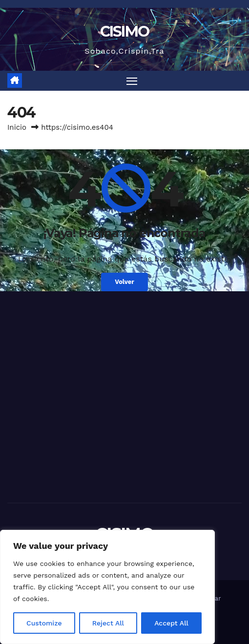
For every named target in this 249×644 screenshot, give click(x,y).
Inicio (17, 127)
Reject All (108, 623)
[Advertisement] (124, 410)
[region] (107, 587)
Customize (44, 623)
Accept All (171, 623)
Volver (124, 282)
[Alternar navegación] (132, 81)
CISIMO (125, 31)
